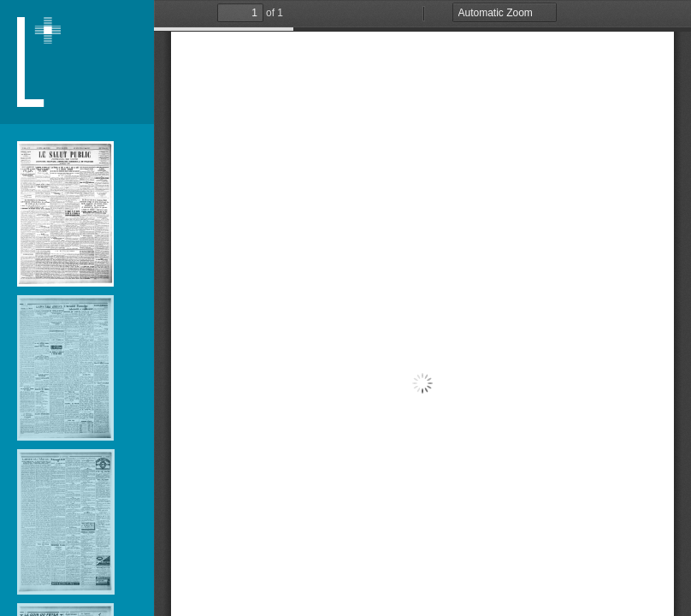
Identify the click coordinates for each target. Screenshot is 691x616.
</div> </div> (422, 308)
